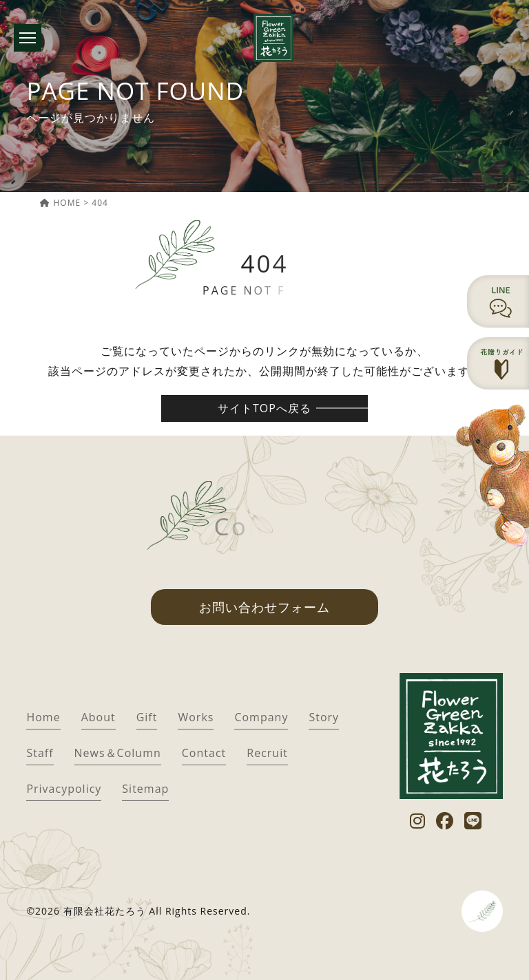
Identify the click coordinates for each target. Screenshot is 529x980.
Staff (40, 753)
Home (43, 717)
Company (261, 717)
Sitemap (145, 789)
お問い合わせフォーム (264, 607)
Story (324, 717)
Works (196, 717)
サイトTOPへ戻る (264, 408)
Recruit (267, 753)
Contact (204, 753)
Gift (147, 717)
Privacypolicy (64, 789)
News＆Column (118, 753)
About (98, 717)
